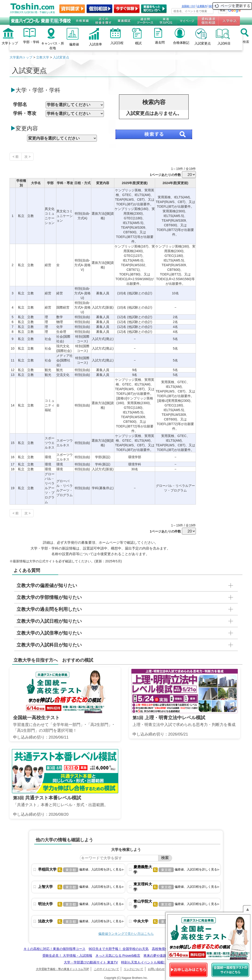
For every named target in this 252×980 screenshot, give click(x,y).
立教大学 (43, 57)
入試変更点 (203, 43)
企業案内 (202, 6)
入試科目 (224, 43)
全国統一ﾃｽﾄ (189, 6)
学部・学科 (31, 42)
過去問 (160, 42)
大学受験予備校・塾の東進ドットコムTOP (62, 969)
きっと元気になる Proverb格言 (118, 956)
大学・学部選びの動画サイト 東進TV (91, 962)
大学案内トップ (21, 57)
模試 (138, 43)
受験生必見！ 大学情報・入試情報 (67, 956)
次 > (27, 157)
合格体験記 (181, 43)
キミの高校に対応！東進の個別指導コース (54, 949)
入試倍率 (95, 44)
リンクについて (133, 969)
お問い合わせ (156, 969)
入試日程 (117, 43)
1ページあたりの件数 (165, 175)
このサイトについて (106, 969)
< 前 (16, 157)
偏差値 (74, 44)
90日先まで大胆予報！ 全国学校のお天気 (118, 949)
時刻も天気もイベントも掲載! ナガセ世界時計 (155, 962)
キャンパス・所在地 (53, 46)
